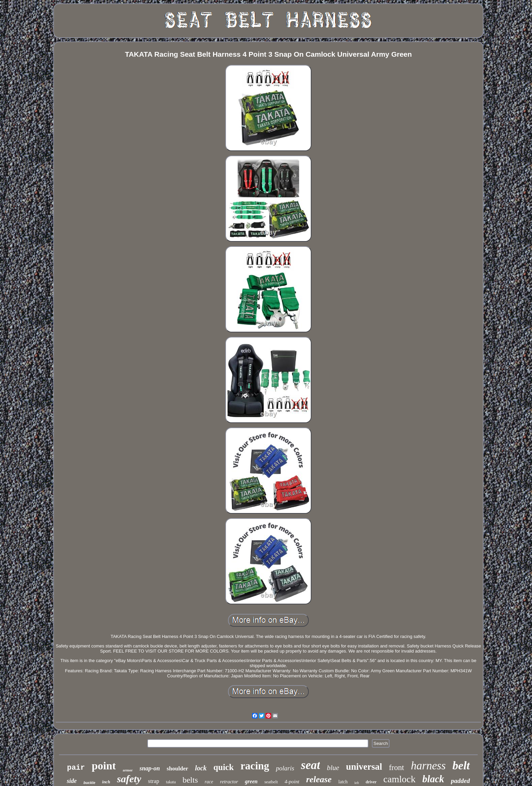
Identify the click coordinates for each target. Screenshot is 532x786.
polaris (285, 768)
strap (154, 781)
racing (255, 766)
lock (201, 768)
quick (224, 767)
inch (106, 782)
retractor (229, 782)
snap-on (150, 768)
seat (310, 765)
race (209, 782)
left (357, 783)
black (433, 779)
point (104, 766)
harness (428, 766)
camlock (400, 779)
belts (190, 780)
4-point (292, 782)
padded (460, 781)
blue (333, 768)
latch (343, 782)
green (251, 781)
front (396, 767)
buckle (89, 783)
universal (364, 767)
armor (128, 770)
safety (129, 779)
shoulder (177, 769)
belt (461, 765)
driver (371, 782)
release (319, 779)
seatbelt (271, 782)
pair (76, 768)
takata (171, 782)
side (72, 781)
